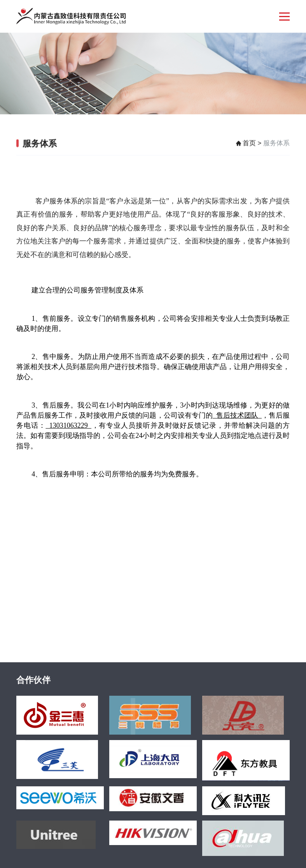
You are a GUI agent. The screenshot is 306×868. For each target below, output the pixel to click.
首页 (249, 145)
